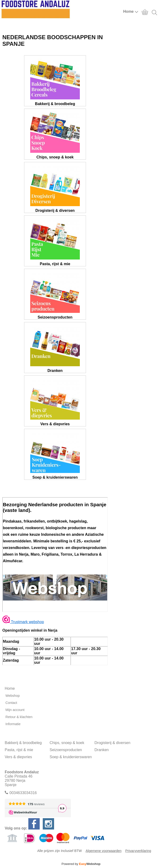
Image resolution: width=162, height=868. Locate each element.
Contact (11, 703)
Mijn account (15, 710)
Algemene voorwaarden (103, 851)
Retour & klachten (19, 717)
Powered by (81, 864)
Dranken (102, 750)
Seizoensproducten (66, 750)
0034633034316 (23, 793)
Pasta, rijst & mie (19, 750)
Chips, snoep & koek (67, 743)
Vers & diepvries (18, 757)
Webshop (13, 696)
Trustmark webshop (23, 622)
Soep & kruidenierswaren (71, 757)
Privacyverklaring (138, 851)
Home (131, 12)
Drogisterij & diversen (112, 743)
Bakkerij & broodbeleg (23, 743)
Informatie (13, 724)
